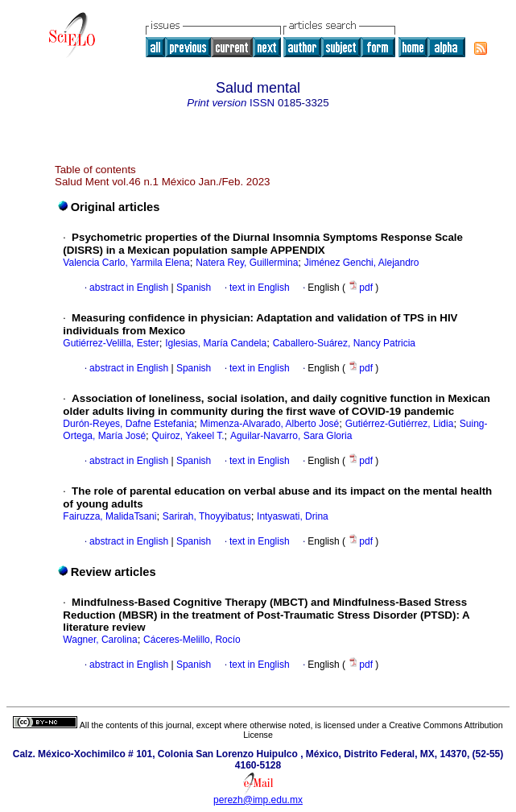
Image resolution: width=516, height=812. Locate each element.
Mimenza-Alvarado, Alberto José (270, 424)
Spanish (193, 288)
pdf (361, 288)
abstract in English (129, 288)
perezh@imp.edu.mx (258, 800)
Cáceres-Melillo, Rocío (192, 640)
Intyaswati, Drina (293, 516)
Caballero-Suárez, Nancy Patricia (344, 343)
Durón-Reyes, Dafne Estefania (128, 424)
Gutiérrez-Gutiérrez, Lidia (400, 424)
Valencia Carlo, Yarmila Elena (126, 263)
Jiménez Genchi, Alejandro (362, 263)
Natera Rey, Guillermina (247, 263)
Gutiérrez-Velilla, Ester (111, 343)
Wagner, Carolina (100, 640)
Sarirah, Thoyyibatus (207, 516)
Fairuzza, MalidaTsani (109, 516)
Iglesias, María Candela (216, 343)
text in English (260, 288)
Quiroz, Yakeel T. (188, 436)
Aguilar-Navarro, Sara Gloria (291, 436)
